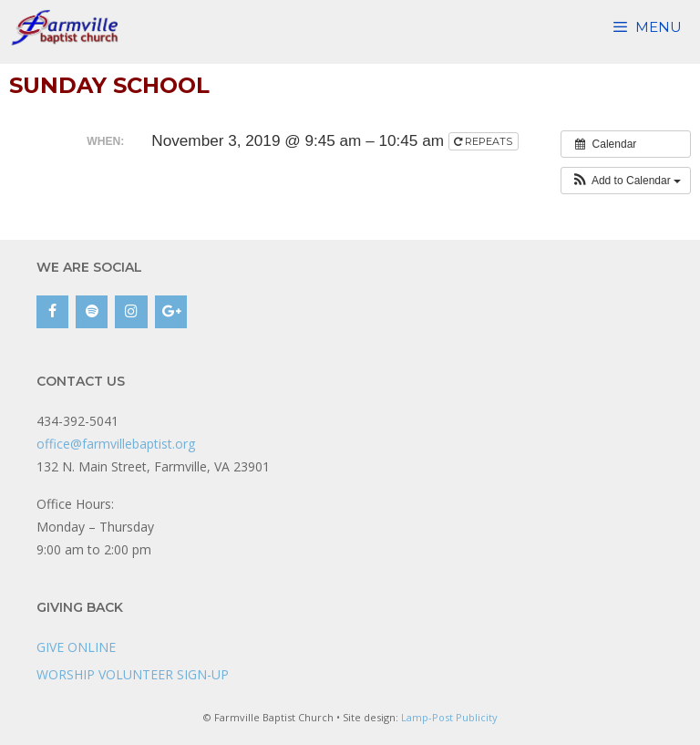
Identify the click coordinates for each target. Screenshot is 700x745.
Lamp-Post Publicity (449, 717)
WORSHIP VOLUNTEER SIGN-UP (133, 674)
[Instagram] (131, 312)
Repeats (484, 141)
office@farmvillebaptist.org (116, 444)
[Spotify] (92, 312)
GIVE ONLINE (76, 647)
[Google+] (171, 312)
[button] (626, 181)
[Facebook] (52, 312)
